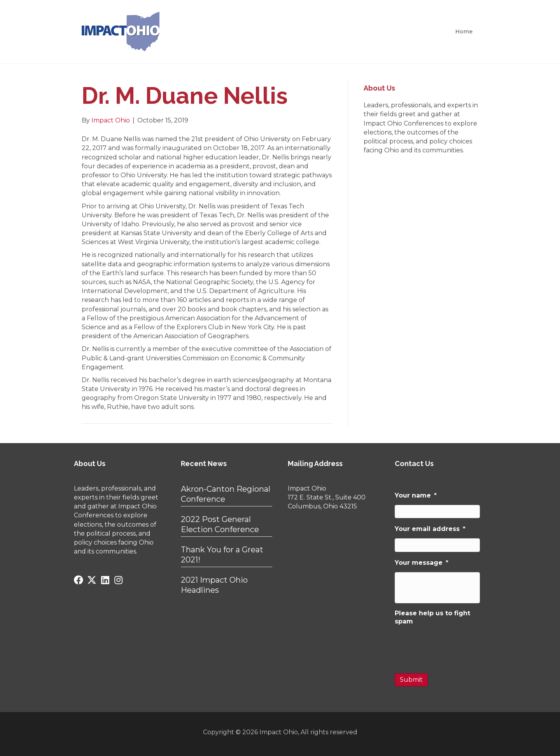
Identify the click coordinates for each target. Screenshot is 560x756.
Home (464, 31)
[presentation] (454, 646)
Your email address (430, 529)
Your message (422, 563)
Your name (416, 495)
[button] (79, 580)
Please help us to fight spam (432, 617)
